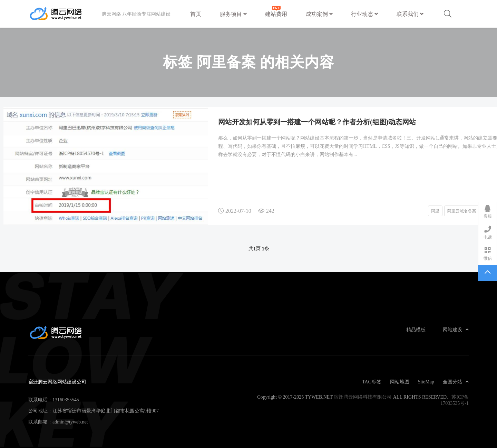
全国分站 (456, 382)
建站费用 (276, 11)
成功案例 (319, 14)
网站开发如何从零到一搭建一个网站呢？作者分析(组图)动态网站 (317, 122)
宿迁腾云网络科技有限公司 (363, 397)
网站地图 (400, 382)
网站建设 (456, 330)
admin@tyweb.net (70, 422)
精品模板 (416, 330)
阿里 (435, 211)
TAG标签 (372, 382)
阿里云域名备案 (462, 211)
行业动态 (364, 14)
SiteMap (426, 382)
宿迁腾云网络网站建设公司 (65, 14)
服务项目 (233, 14)
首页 (196, 14)
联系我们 (410, 14)
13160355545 (66, 400)
